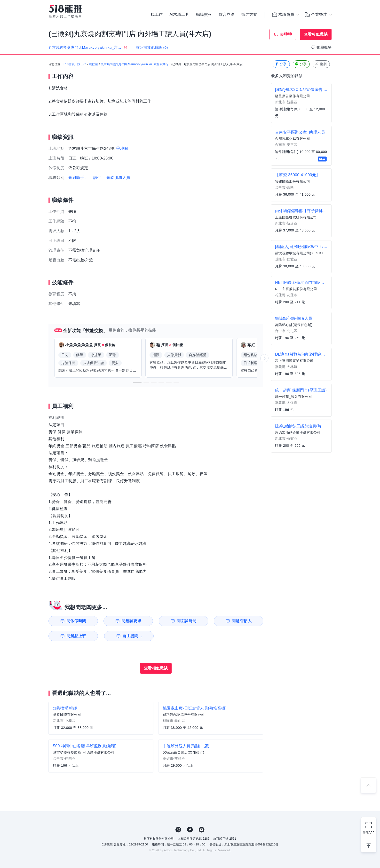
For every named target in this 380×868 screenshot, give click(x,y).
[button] (137, 382)
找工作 (157, 15)
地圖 (124, 148)
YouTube (202, 830)
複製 (321, 64)
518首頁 (69, 64)
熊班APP (369, 833)
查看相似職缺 (316, 34)
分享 (281, 64)
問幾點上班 (76, 636)
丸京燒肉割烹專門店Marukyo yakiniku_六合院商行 (135, 64)
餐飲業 (94, 64)
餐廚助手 (76, 178)
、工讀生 (93, 178)
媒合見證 (227, 15)
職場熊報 (204, 15)
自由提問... (132, 636)
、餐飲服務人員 (116, 178)
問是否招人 (242, 621)
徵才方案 (249, 15)
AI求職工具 (179, 15)
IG (178, 830)
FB (190, 830)
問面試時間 (187, 621)
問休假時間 (76, 621)
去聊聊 (286, 34)
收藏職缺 (324, 47)
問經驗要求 (131, 621)
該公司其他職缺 (152, 47)
